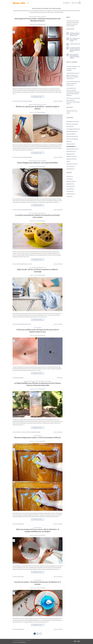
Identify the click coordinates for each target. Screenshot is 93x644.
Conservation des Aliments (72, 129)
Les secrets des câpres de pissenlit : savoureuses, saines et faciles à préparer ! (73, 101)
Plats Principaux (70, 151)
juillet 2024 (69, 184)
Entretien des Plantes (71, 136)
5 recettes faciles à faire (75, 44)
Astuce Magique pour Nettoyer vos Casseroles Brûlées (38, 163)
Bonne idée (69, 126)
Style (68, 161)
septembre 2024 (70, 181)
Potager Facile (70, 154)
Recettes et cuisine (71, 156)
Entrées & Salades (70, 134)
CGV (25, 640)
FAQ (13, 640)
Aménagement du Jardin (72, 121)
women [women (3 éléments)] (68, 113)
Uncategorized (70, 169)
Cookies (22, 640)
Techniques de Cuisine (41, 213)
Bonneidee (43, 24)
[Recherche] (28, 3)
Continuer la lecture (38, 97)
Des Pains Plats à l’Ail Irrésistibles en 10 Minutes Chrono (73, 83)
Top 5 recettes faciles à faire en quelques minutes (75, 40)
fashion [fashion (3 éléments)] (73, 111)
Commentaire (60, 378)
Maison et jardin (70, 144)
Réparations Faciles (41, 268)
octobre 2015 (69, 189)
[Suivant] (40, 634)
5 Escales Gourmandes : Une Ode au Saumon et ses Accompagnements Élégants (75, 49)
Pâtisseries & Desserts (71, 149)
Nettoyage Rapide (42, 17)
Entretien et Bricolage (34, 17)
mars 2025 (69, 179)
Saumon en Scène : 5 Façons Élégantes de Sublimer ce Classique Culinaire (75, 56)
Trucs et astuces (70, 166)
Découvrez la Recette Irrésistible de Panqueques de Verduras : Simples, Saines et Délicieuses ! (73, 93)
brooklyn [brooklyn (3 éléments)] (68, 111)
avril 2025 (69, 176)
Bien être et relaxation (29, 381)
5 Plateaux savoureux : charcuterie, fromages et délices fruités (75, 34)
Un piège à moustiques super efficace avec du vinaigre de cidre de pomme (73, 76)
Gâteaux (68, 141)
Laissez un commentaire (58, 101)
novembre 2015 (70, 186)
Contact (29, 640)
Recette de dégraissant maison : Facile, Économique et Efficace (38, 437)
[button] (66, 3)
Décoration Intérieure (71, 131)
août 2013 (69, 196)
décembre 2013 (70, 194)
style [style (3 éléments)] (76, 111)
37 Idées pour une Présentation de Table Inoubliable (73, 68)
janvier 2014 (69, 191)
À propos (17, 640)
